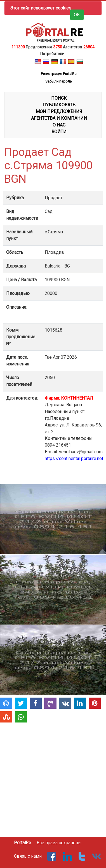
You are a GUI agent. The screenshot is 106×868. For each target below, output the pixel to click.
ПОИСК (59, 98)
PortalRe (23, 843)
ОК (77, 15)
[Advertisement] (52, 777)
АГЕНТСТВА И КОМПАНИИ (59, 118)
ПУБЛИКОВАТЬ (59, 105)
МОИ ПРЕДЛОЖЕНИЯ (59, 112)
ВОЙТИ (59, 132)
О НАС (59, 125)
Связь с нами (28, 856)
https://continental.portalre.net (74, 458)
